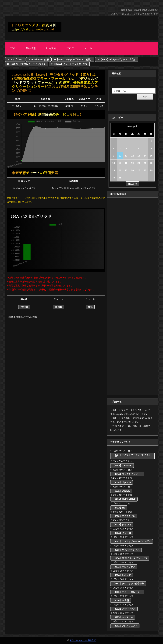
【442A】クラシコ (122, 525)
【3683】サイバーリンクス (126, 550)
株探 (90, 307)
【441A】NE (119, 508)
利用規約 (51, 48)
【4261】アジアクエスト (125, 626)
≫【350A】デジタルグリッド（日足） (117, 59)
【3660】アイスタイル (124, 516)
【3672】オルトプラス (124, 567)
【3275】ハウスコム (123, 617)
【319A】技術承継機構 (124, 499)
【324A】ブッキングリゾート (127, 474)
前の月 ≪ (132, 184)
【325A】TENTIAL (122, 466)
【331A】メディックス (124, 609)
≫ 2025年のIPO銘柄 (38, 59)
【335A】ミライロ (122, 533)
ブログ (70, 48)
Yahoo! (24, 307)
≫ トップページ (15, 59)
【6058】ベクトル (122, 482)
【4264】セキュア (122, 575)
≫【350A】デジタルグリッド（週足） (27, 64)
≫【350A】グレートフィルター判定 (69, 64)
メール (88, 48)
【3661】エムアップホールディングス (132, 541)
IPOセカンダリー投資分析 (83, 640)
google (58, 307)
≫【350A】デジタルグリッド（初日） (73, 59)
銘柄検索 (31, 48)
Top (13, 48)
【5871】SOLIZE (121, 491)
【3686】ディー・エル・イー (127, 592)
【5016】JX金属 (121, 600)
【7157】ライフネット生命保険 (128, 584)
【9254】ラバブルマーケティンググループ (132, 456)
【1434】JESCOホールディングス (130, 558)
